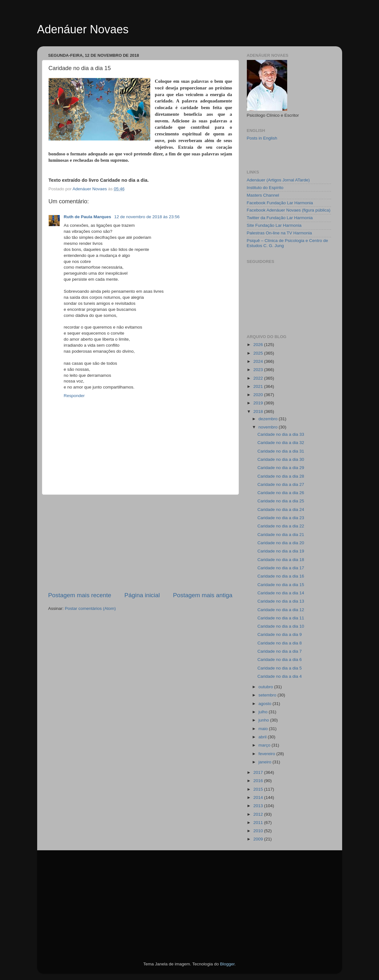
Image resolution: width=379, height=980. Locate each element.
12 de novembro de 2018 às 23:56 (147, 217)
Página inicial (142, 595)
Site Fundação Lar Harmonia (274, 225)
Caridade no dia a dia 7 (280, 651)
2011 (259, 823)
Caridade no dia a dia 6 (280, 660)
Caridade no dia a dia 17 (281, 568)
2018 (259, 412)
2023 (259, 370)
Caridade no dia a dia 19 (281, 551)
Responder (74, 396)
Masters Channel (263, 195)
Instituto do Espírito (265, 188)
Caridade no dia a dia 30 (281, 459)
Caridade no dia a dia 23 (281, 518)
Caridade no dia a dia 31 (281, 451)
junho (264, 720)
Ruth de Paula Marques (88, 217)
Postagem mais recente (80, 595)
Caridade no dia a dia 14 (281, 593)
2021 (259, 386)
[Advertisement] (140, 543)
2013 (259, 806)
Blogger (227, 964)
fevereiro (267, 754)
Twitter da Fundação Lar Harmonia (280, 218)
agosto (266, 704)
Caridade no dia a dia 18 (281, 560)
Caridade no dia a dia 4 (280, 676)
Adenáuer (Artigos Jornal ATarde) (278, 180)
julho (264, 712)
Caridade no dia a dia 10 (281, 626)
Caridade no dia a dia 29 (281, 468)
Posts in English (262, 138)
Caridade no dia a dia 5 (280, 668)
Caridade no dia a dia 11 (281, 618)
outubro (267, 687)
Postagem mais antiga (203, 595)
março (265, 745)
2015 (259, 789)
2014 (259, 797)
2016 (259, 781)
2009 (259, 839)
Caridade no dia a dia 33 (281, 434)
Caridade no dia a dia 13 (281, 601)
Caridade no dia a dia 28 (281, 476)
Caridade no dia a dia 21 (281, 535)
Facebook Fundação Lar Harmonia (280, 203)
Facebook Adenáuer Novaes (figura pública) (289, 210)
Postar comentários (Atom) (90, 608)
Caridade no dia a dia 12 (281, 610)
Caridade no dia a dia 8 (280, 643)
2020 (259, 395)
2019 (259, 403)
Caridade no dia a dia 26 (281, 493)
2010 (259, 831)
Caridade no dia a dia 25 (281, 501)
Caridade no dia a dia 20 (281, 543)
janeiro (266, 762)
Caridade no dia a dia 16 (281, 576)
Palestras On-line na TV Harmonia (279, 233)
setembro (268, 695)
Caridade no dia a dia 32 (281, 443)
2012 (259, 814)
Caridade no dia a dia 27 (281, 484)
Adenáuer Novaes (83, 29)
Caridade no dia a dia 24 (281, 510)
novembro (269, 427)
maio (264, 729)
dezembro (269, 419)
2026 (259, 345)
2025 (259, 353)
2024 (259, 361)
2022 (259, 378)
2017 (259, 772)
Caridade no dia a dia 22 (281, 526)
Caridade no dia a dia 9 (280, 634)
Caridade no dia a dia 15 (281, 585)
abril (263, 737)
